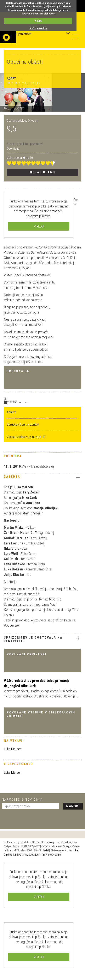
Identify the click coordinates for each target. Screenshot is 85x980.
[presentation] (31, 818)
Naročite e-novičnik (22, 799)
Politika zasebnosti (29, 855)
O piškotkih (10, 855)
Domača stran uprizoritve (23, 424)
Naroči (73, 806)
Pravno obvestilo (51, 855)
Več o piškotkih (38, 28)
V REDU (38, 21)
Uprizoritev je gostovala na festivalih (33, 639)
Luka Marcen (13, 749)
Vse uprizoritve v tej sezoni (24, 437)
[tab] (42, 457)
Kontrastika (71, 850)
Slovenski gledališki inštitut (56, 842)
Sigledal (44, 850)
